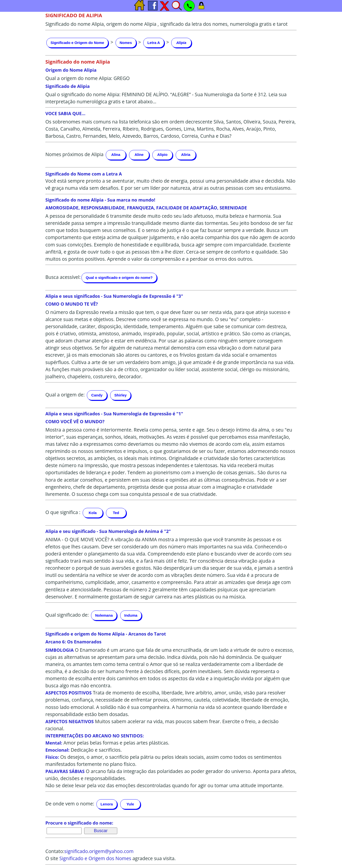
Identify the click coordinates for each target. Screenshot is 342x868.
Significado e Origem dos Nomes (95, 858)
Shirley (120, 395)
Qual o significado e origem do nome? (119, 278)
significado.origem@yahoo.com (99, 851)
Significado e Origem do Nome (77, 43)
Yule (130, 804)
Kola (93, 513)
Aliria (186, 155)
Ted (116, 513)
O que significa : (63, 512)
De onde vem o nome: (70, 804)
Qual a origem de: (65, 395)
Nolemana (104, 615)
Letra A (154, 43)
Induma (131, 615)
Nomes (126, 43)
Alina (116, 155)
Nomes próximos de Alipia (74, 154)
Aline (139, 155)
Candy (97, 395)
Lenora (107, 804)
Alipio (162, 155)
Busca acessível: (63, 277)
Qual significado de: (67, 615)
